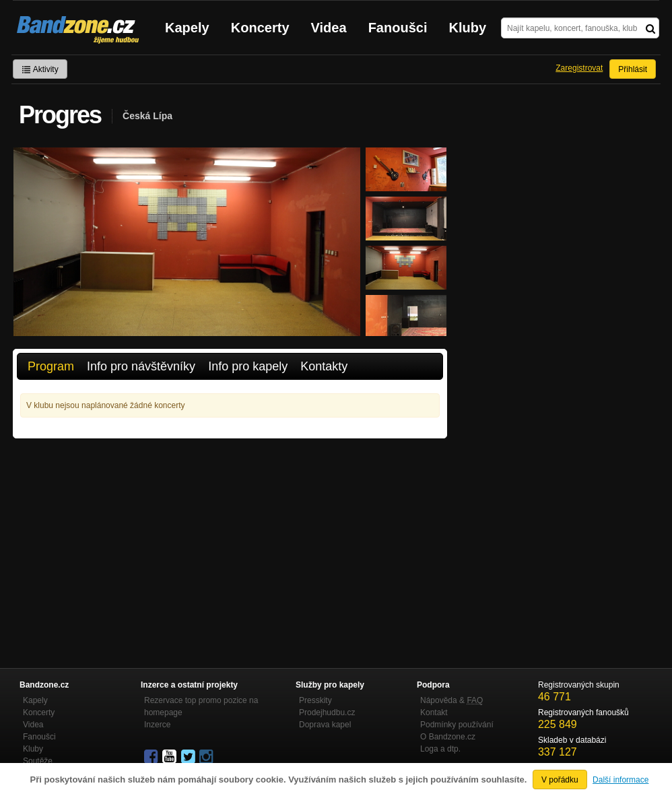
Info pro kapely (248, 366)
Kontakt (434, 712)
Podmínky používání (457, 725)
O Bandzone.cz (448, 737)
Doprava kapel (325, 725)
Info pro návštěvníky (141, 366)
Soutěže (38, 761)
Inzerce (157, 725)
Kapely (187, 28)
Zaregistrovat (579, 68)
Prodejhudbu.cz (327, 712)
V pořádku (560, 780)
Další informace (620, 780)
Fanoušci (398, 28)
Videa (329, 28)
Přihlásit (633, 69)
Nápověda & (451, 700)
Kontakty (324, 366)
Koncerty (260, 28)
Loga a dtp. (440, 749)
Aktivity (40, 69)
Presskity (315, 700)
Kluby (468, 28)
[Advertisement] (230, 539)
